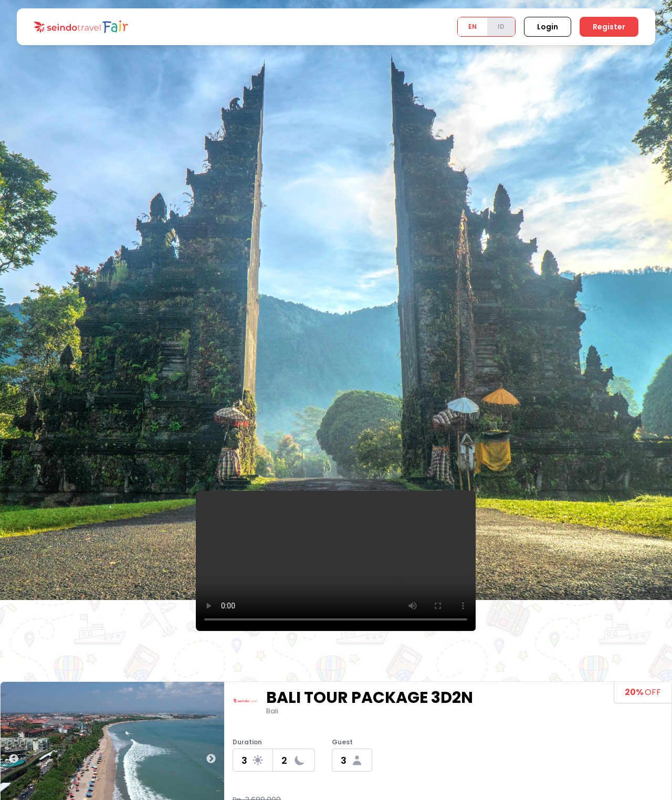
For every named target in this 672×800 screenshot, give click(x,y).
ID (501, 27)
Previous (14, 759)
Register (609, 27)
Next (211, 759)
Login (548, 27)
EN (472, 27)
